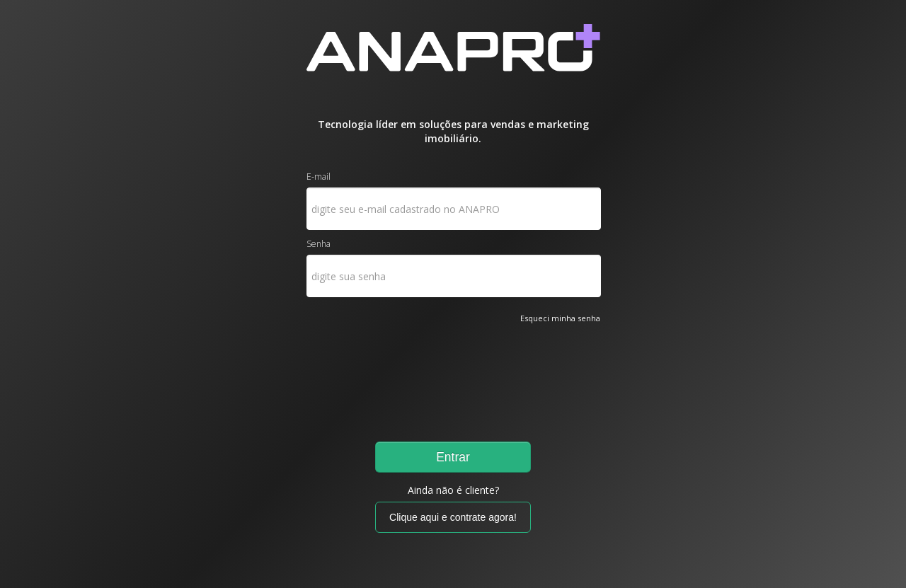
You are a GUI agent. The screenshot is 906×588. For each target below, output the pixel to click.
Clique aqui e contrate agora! (453, 517)
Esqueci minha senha (560, 318)
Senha (319, 244)
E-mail (319, 177)
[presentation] (365, 376)
